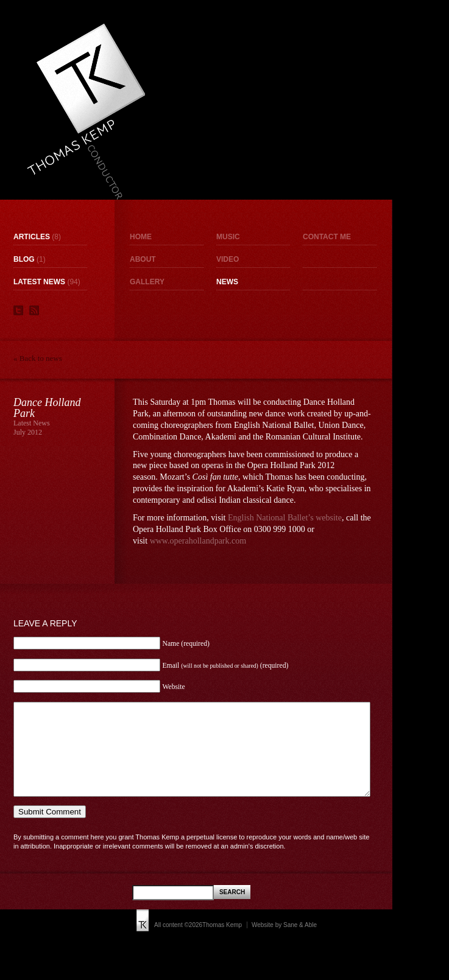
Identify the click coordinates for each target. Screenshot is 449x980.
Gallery (147, 282)
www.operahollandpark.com (198, 541)
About (143, 259)
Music (228, 237)
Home (141, 237)
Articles (32, 237)
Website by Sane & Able (284, 943)
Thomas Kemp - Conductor (86, 111)
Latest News (39, 282)
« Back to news (38, 358)
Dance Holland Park (47, 408)
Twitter (18, 310)
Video (228, 259)
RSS (34, 310)
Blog (24, 259)
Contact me (327, 237)
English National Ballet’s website (285, 518)
